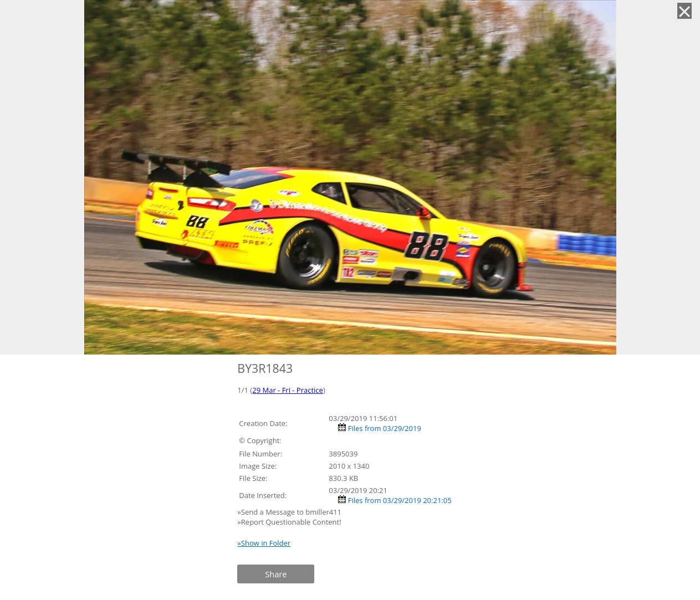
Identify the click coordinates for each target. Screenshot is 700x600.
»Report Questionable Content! (289, 522)
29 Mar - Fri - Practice (288, 390)
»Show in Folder (264, 543)
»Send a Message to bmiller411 (290, 512)
